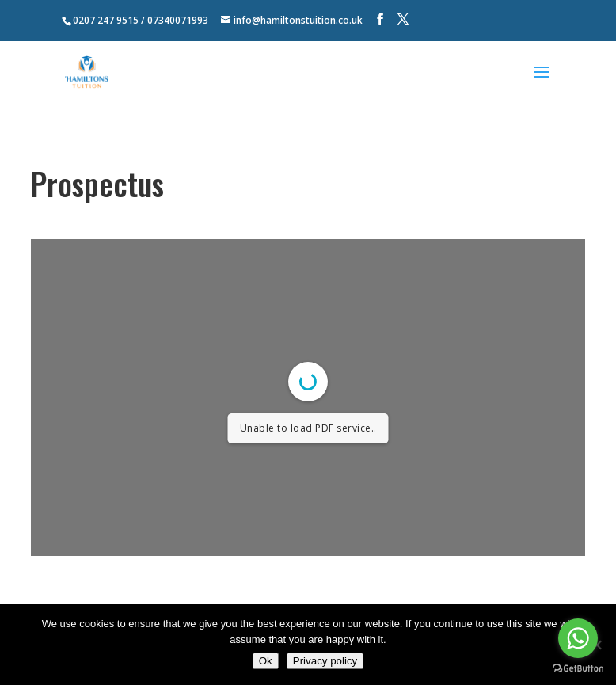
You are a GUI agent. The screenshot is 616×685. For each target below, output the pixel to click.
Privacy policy (325, 661)
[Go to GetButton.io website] (578, 669)
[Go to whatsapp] (578, 638)
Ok (266, 661)
